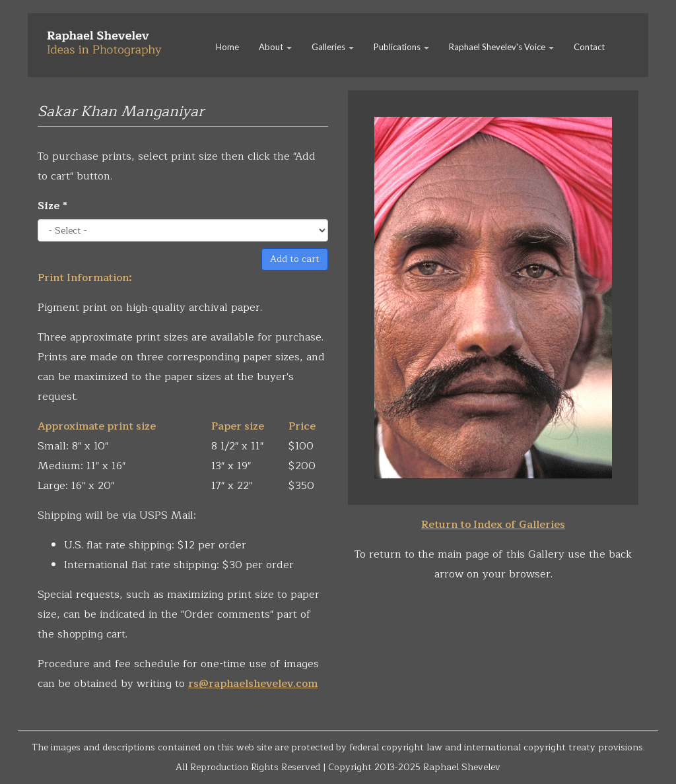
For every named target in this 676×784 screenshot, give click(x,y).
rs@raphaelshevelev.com (253, 684)
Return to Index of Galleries (493, 525)
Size (52, 206)
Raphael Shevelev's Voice (501, 47)
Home (227, 47)
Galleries (333, 47)
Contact (589, 47)
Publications (401, 47)
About (275, 47)
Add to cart (295, 259)
